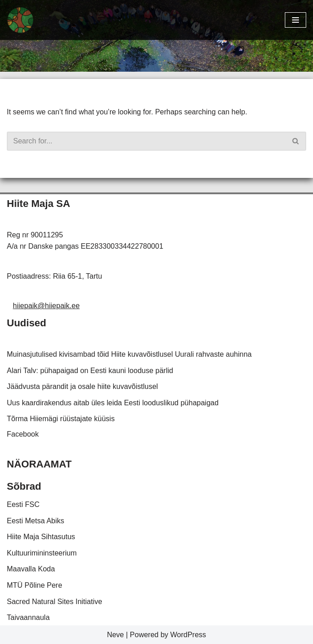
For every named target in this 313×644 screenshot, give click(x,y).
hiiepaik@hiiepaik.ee (46, 306)
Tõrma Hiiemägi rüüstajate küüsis (61, 419)
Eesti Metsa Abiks (35, 521)
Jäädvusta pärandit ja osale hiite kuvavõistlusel (82, 386)
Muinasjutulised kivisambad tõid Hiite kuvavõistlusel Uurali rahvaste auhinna (129, 354)
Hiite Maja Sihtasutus (41, 537)
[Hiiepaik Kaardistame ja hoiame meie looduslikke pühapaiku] (20, 20)
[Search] (146, 141)
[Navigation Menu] (296, 20)
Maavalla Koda (31, 569)
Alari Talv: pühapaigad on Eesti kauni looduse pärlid (90, 371)
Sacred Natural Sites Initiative (55, 602)
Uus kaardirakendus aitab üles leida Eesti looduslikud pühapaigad (113, 403)
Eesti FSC (23, 504)
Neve (115, 635)
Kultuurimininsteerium (42, 553)
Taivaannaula (28, 617)
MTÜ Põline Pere (35, 585)
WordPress (188, 635)
